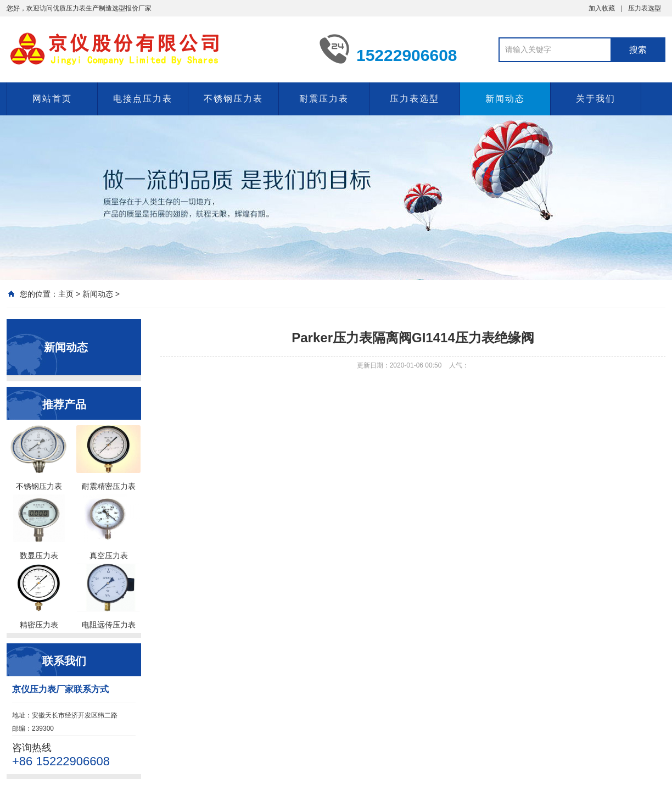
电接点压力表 (143, 99)
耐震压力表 (324, 99)
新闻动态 (505, 99)
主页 (66, 294)
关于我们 (596, 99)
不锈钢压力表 (233, 99)
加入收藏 (602, 8)
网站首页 (52, 99)
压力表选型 (645, 8)
